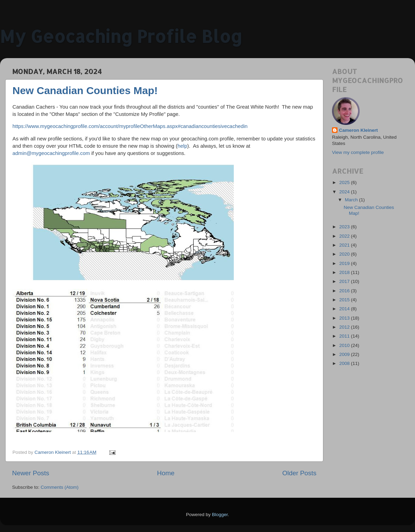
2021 (345, 245)
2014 (345, 309)
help (182, 146)
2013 (345, 318)
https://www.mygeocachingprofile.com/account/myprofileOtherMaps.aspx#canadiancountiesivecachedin (130, 126)
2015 (345, 300)
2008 (345, 363)
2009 (345, 354)
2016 (345, 291)
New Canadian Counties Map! (85, 90)
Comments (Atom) (60, 487)
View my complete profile (358, 152)
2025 (345, 182)
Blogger (220, 515)
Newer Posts (31, 473)
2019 (345, 263)
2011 (345, 336)
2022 (345, 236)
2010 (345, 345)
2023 (345, 227)
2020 (345, 254)
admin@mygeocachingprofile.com (51, 153)
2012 (345, 327)
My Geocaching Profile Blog (121, 36)
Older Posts (299, 473)
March (352, 200)
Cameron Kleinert (358, 130)
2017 (345, 281)
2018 (345, 272)
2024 (345, 192)
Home (166, 473)
